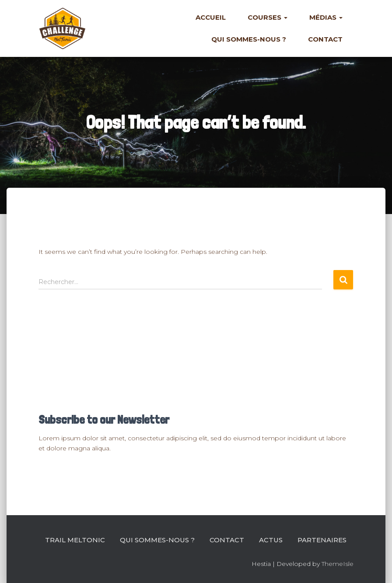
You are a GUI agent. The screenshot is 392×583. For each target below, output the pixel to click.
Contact (325, 39)
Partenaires (322, 540)
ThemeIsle (338, 564)
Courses (268, 17)
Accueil (211, 17)
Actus (271, 540)
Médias (326, 17)
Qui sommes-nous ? (249, 39)
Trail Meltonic (75, 540)
